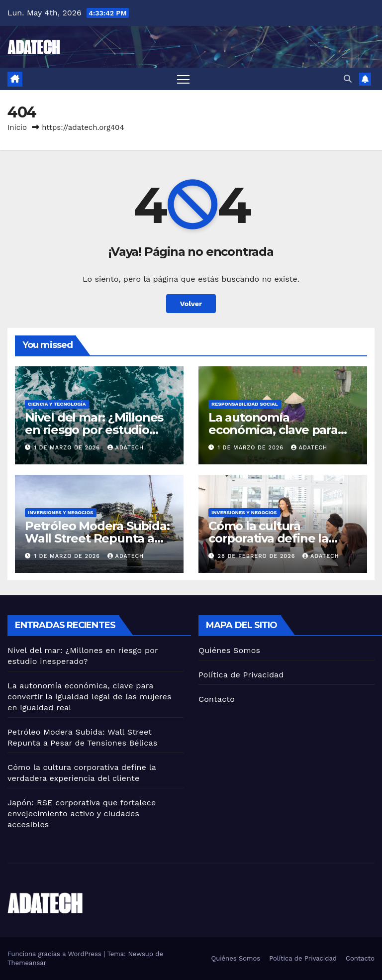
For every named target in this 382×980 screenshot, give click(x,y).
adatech (126, 448)
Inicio (17, 127)
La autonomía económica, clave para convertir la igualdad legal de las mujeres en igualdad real (90, 697)
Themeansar (27, 963)
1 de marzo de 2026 (68, 448)
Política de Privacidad (241, 675)
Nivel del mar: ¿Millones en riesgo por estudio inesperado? (94, 430)
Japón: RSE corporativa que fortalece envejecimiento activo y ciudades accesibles (82, 814)
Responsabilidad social (245, 404)
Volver (191, 304)
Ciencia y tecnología (57, 404)
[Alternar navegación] (183, 79)
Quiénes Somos (229, 650)
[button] (348, 79)
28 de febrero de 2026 (258, 556)
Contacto (217, 699)
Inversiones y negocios (61, 512)
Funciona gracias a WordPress (55, 954)
